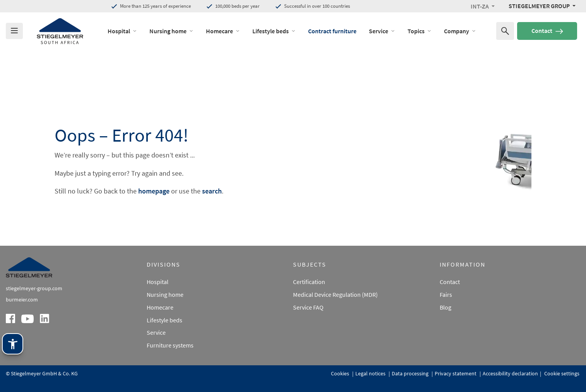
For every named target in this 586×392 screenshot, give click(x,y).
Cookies (341, 373)
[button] (483, 6)
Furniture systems (170, 345)
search (212, 191)
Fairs (446, 294)
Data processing (411, 373)
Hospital (158, 282)
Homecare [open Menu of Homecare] (223, 31)
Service (156, 332)
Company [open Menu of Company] (460, 31)
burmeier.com (22, 300)
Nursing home (165, 294)
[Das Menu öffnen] (14, 31)
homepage (154, 191)
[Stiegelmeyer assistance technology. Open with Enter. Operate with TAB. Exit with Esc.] (13, 344)
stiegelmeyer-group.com (34, 288)
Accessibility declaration (510, 373)
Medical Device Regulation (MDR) (335, 294)
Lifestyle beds (164, 320)
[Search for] (505, 31)
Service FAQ (308, 307)
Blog (445, 307)
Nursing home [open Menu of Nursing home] (171, 31)
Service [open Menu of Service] (382, 31)
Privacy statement (456, 373)
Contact (547, 31)
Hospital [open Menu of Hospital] (122, 31)
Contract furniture (332, 31)
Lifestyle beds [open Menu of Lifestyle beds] (274, 31)
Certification (309, 282)
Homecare (160, 307)
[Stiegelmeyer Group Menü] (542, 6)
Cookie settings (561, 373)
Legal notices (371, 373)
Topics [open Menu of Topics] (420, 31)
